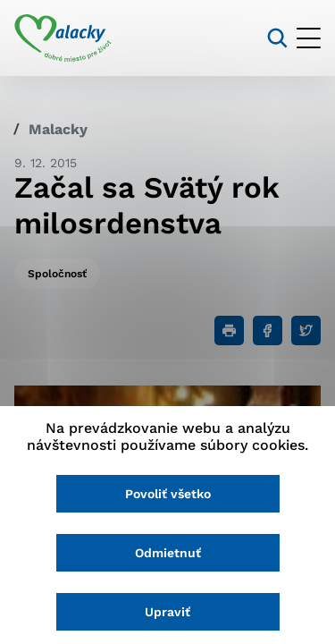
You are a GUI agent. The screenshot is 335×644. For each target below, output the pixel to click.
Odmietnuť (168, 553)
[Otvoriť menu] (309, 38)
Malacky (58, 129)
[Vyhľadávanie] (277, 38)
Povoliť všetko (168, 494)
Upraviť (167, 612)
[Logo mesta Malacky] (63, 38)
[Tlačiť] (229, 330)
